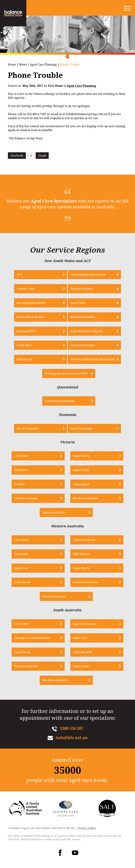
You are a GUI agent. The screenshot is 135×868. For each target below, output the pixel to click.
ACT (19, 275)
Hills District (81, 554)
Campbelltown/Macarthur (88, 275)
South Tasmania (81, 428)
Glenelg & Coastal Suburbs (32, 638)
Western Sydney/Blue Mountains (92, 359)
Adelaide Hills (82, 652)
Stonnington (81, 484)
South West (24, 345)
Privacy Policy (87, 828)
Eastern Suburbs (82, 289)
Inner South (81, 470)
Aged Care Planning (43, 64)
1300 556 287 (72, 728)
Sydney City (25, 359)
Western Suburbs (26, 498)
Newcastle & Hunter (30, 317)
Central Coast (26, 289)
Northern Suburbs (85, 498)
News (23, 64)
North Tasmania (28, 428)
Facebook (17, 155)
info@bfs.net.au (72, 737)
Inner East (21, 470)
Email (42, 155)
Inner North (81, 456)
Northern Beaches (83, 317)
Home (12, 64)
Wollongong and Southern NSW (66, 373)
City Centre (22, 456)
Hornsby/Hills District (31, 303)
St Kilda (19, 484)
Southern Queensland (59, 401)
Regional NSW (26, 331)
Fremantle (21, 554)
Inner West (78, 303)
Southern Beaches (83, 345)
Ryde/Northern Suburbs (87, 331)
